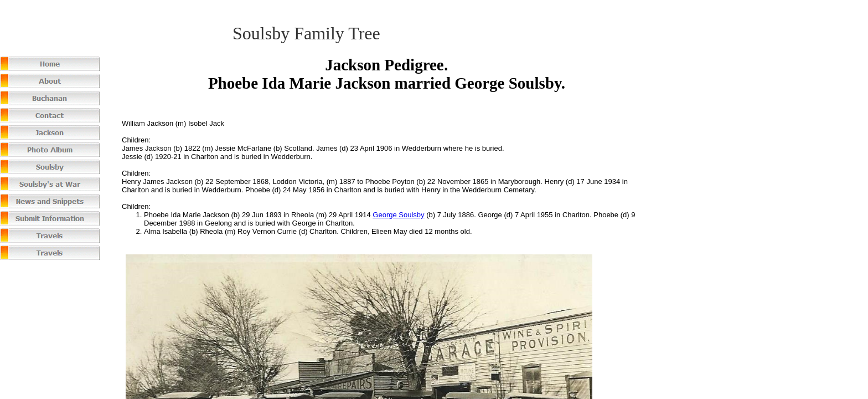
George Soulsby (398, 215)
